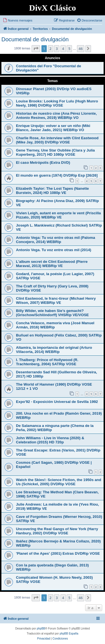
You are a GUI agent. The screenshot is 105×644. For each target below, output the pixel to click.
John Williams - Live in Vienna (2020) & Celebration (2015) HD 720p (50, 440)
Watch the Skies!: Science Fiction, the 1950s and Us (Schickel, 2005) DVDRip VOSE (59, 482)
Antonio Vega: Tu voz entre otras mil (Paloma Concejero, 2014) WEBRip (56, 240)
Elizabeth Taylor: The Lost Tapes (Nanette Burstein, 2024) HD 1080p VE (52, 191)
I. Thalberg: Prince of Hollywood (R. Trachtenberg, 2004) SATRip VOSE (47, 362)
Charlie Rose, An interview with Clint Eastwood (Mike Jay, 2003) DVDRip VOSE (57, 140)
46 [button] (81, 49)
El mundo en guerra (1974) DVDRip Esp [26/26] (57, 175)
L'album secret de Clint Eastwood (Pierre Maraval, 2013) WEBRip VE (52, 264)
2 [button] (51, 49)
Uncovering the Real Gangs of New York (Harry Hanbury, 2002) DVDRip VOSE (57, 531)
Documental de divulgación (35, 39)
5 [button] (69, 49)
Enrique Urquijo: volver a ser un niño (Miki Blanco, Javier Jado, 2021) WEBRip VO (53, 128)
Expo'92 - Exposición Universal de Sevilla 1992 (57, 402)
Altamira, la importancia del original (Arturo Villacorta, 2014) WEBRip (54, 350)
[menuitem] (17, 20)
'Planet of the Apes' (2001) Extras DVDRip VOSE (58, 553)
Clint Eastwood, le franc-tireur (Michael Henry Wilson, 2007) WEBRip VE (56, 301)
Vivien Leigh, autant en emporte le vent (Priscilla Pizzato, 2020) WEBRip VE (58, 215)
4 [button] (63, 49)
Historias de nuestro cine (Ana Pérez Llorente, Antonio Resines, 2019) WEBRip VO (56, 116)
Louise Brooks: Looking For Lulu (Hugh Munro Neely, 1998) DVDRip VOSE (57, 103)
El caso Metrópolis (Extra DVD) (43, 163)
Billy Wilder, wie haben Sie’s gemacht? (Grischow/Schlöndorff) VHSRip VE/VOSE (52, 313)
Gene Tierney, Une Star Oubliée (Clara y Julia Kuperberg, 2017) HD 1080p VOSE (55, 152)
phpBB (41, 629)
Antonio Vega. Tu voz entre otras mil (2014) (54, 250)
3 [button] (57, 49)
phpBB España (69, 634)
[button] (36, 49)
